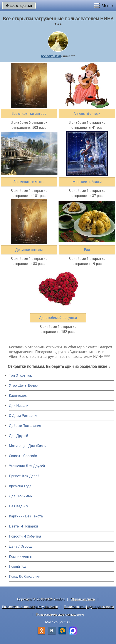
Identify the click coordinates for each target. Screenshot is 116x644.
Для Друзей (18, 436)
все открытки (19, 5)
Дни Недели (19, 406)
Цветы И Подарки (23, 526)
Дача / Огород (21, 546)
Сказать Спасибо (23, 456)
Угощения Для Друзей (27, 466)
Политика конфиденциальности (89, 607)
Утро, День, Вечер (23, 386)
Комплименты (21, 556)
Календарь (18, 396)
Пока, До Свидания (25, 577)
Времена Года (20, 486)
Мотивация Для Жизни (28, 446)
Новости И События (25, 536)
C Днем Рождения (24, 416)
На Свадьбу (18, 506)
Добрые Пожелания (25, 426)
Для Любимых (21, 496)
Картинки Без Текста (26, 516)
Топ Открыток (20, 375)
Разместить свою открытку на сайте (30, 607)
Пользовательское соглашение (60, 614)
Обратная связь (83, 599)
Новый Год (18, 567)
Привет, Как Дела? (24, 476)
